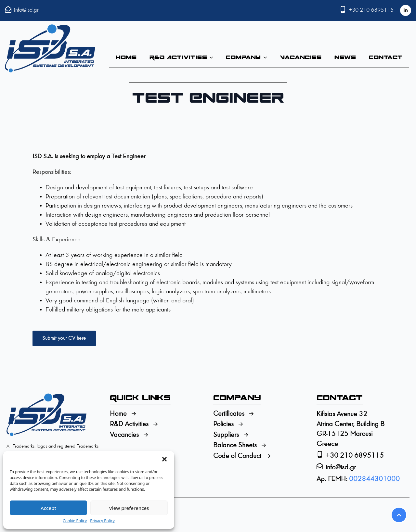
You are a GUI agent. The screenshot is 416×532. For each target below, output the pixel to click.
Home (126, 57)
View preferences (129, 508)
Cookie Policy (75, 521)
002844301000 (374, 479)
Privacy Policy (102, 521)
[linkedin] (406, 10)
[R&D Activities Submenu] (213, 57)
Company (243, 57)
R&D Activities (178, 57)
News (345, 57)
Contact (386, 57)
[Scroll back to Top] (399, 515)
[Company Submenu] (267, 57)
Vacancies (301, 57)
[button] (164, 459)
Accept (48, 508)
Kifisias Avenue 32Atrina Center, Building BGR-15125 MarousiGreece (351, 429)
